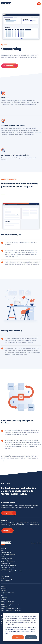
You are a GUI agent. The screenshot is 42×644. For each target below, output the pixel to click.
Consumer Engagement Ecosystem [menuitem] (11, 571)
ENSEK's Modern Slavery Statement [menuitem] (11, 610)
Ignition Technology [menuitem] (7, 579)
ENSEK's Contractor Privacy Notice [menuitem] (11, 608)
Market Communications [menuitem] (8, 562)
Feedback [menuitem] (4, 607)
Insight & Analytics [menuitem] (6, 558)
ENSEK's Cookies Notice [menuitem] (8, 603)
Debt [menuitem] (3, 556)
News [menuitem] (3, 596)
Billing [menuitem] (3, 551)
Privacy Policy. (10, 624)
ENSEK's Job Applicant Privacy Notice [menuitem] (11, 605)
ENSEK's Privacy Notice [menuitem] (7, 601)
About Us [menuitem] (4, 589)
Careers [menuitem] (4, 599)
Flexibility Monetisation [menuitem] (8, 569)
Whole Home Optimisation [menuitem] (9, 565)
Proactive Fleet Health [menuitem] (8, 567)
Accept (18, 637)
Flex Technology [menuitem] (6, 581)
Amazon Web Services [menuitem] (8, 592)
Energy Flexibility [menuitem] (6, 564)
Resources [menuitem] (4, 598)
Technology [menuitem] (5, 594)
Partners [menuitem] (4, 590)
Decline (31, 637)
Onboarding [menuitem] (5, 560)
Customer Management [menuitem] (8, 555)
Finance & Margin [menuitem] (6, 553)
